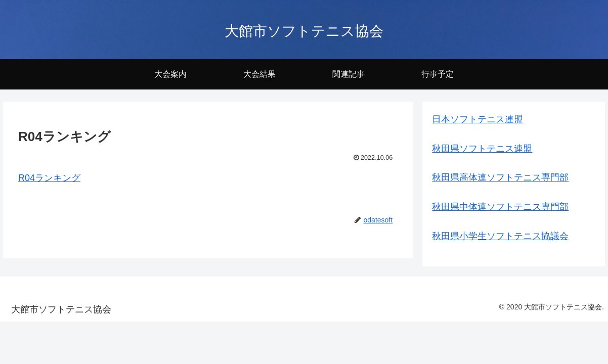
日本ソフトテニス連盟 (477, 119)
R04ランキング (49, 178)
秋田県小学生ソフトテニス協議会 (500, 236)
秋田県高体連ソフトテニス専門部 (500, 177)
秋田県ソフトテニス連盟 (482, 149)
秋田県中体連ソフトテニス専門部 (500, 207)
